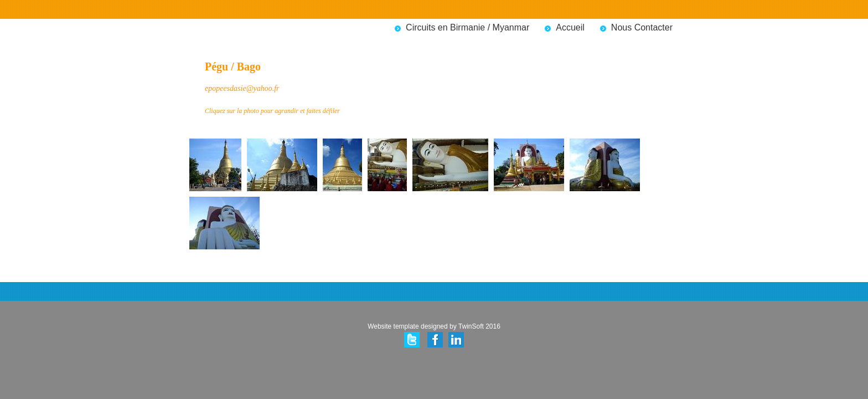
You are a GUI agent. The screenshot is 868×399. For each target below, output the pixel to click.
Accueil (570, 27)
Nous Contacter (642, 27)
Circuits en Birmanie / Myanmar (467, 27)
